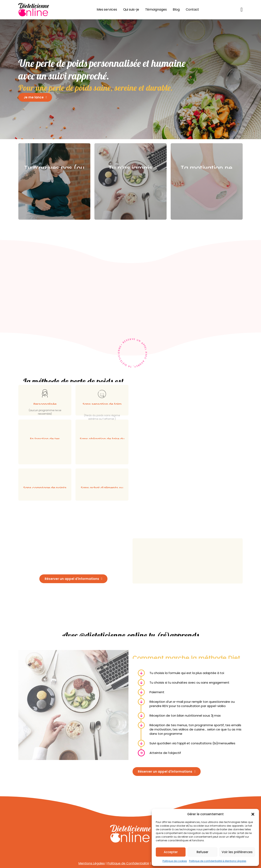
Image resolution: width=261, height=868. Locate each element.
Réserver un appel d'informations (73, 579)
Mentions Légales (92, 863)
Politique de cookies (175, 861)
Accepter (171, 852)
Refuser (202, 852)
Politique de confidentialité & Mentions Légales (218, 861)
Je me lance (35, 97)
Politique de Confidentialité (128, 863)
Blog (176, 10)
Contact (192, 10)
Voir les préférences (237, 852)
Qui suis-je (131, 10)
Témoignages (156, 10)
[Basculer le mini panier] (242, 10)
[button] (253, 814)
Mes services (107, 10)
